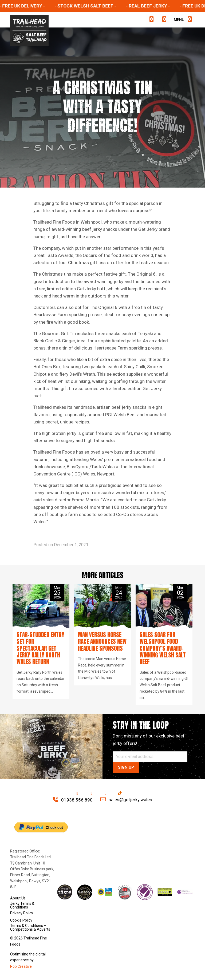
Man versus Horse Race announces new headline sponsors (102, 641)
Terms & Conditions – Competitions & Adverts (30, 927)
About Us (18, 898)
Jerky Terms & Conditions (22, 905)
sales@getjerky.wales (126, 800)
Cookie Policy (21, 920)
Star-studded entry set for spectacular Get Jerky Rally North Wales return (40, 648)
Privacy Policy (22, 913)
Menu (183, 19)
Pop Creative (21, 966)
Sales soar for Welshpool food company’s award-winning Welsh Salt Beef (163, 648)
